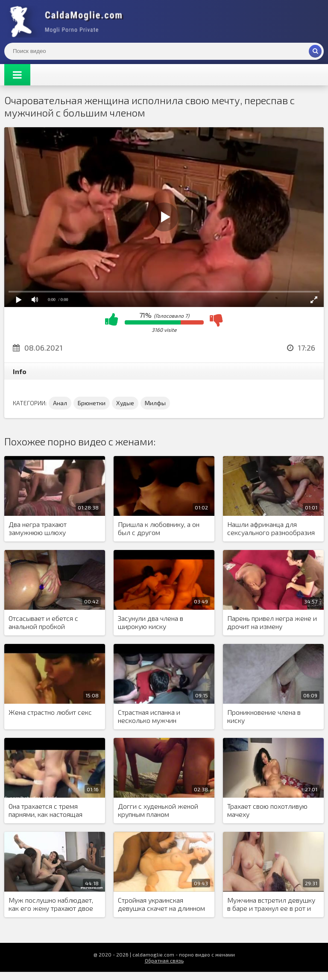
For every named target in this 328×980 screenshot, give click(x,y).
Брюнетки (92, 403)
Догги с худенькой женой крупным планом (158, 810)
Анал (60, 403)
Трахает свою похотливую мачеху (267, 810)
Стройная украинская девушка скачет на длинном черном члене (161, 904)
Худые (125, 403)
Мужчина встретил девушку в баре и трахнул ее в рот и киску (271, 904)
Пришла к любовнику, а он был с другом (159, 528)
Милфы (155, 403)
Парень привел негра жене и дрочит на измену (272, 622)
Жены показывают (68, 21)
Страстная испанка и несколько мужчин (149, 716)
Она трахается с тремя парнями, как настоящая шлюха (45, 810)
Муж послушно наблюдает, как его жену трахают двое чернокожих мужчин (51, 904)
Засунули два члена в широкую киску (151, 622)
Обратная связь (164, 960)
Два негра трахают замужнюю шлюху (38, 528)
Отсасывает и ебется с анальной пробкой (43, 622)
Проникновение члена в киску (264, 716)
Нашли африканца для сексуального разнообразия (271, 528)
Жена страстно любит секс (50, 712)
